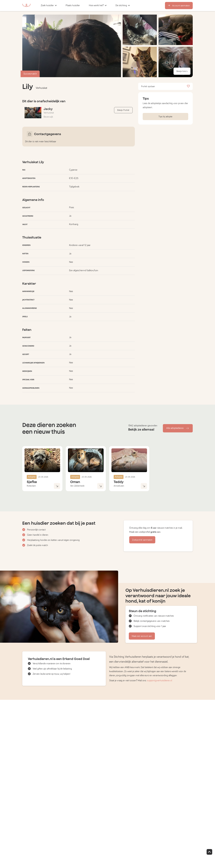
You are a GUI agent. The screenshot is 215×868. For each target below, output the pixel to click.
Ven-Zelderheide (77, 486)
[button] (85, 6)
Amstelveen (119, 486)
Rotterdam (31, 486)
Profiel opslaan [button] (165, 86)
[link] (73, 6)
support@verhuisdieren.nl (160, 681)
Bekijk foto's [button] (182, 71)
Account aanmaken (179, 6)
